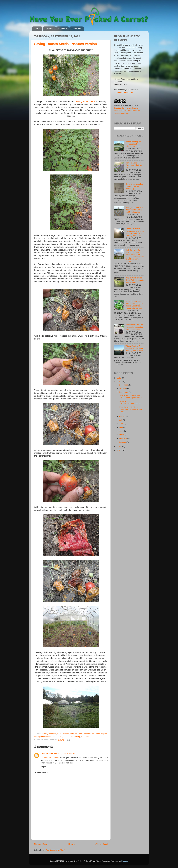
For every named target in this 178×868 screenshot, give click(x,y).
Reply (43, 767)
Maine (97, 734)
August (122, 416)
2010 (119, 450)
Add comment (41, 772)
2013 (119, 378)
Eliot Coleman (63, 734)
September (124, 392)
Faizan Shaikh (47, 754)
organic (104, 734)
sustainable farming (72, 737)
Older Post (102, 844)
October (123, 388)
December (124, 385)
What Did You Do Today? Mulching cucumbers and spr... (130, 409)
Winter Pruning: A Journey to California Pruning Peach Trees (134, 348)
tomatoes (85, 737)
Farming (74, 734)
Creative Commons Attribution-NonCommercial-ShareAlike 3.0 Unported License (127, 111)
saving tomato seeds (86, 101)
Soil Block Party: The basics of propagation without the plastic (134, 327)
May (121, 427)
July (121, 420)
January (123, 442)
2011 (119, 447)
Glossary (63, 29)
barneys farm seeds (50, 758)
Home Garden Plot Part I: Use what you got (134, 165)
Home (37, 29)
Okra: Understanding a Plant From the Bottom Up (134, 186)
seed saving (58, 737)
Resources (76, 29)
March (122, 435)
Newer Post (41, 844)
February (123, 438)
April (121, 431)
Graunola (49, 29)
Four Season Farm (86, 734)
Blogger (125, 861)
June (121, 424)
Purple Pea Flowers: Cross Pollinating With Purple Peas (135, 280)
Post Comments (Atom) (55, 850)
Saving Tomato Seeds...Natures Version (65, 44)
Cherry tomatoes (49, 734)
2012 (119, 382)
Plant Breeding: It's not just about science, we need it (133, 144)
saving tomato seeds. (43, 737)
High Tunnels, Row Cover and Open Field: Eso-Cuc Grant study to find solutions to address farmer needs (134, 256)
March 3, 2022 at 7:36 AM (65, 754)
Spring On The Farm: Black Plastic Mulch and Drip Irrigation (134, 210)
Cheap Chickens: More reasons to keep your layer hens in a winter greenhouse (135, 232)
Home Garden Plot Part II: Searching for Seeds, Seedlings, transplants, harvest (134, 305)
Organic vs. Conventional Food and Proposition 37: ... (131, 396)
